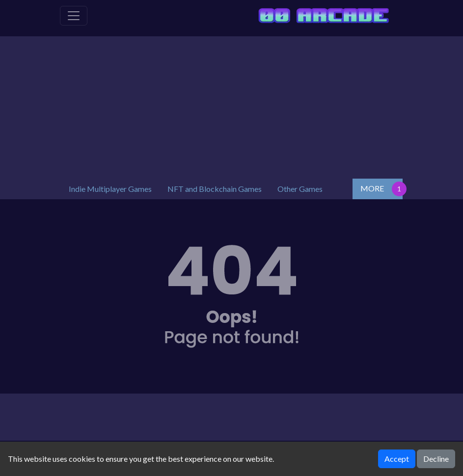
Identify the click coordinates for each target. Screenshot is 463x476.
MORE (372, 188)
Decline (436, 459)
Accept (397, 459)
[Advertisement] (232, 105)
